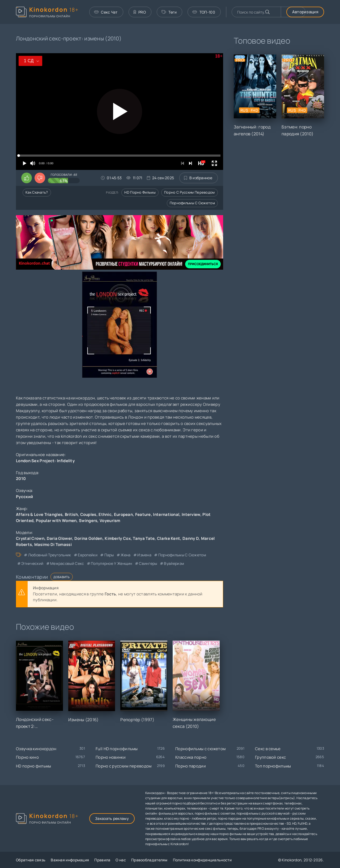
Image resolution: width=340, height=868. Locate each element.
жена (126, 555)
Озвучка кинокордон (36, 749)
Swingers (88, 521)
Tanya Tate (144, 538)
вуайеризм (174, 563)
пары (109, 555)
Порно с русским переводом (190, 192)
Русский (24, 497)
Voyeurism (110, 521)
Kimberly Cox (118, 538)
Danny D (191, 538)
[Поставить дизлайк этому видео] (40, 178)
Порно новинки (111, 757)
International (166, 514)
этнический (32, 563)
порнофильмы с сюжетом (182, 555)
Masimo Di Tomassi (53, 544)
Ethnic (105, 514)
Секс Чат (106, 12)
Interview (191, 514)
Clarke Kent (169, 538)
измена (144, 555)
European (123, 514)
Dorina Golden (88, 538)
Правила (102, 860)
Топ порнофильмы (273, 766)
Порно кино (27, 757)
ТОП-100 (204, 12)
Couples (88, 514)
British (71, 514)
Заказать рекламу (112, 818)
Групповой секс (270, 757)
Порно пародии (191, 766)
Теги (169, 12)
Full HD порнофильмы (117, 749)
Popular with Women (56, 521)
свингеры (148, 563)
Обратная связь (31, 860)
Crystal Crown (30, 538)
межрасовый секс (67, 563)
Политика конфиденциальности (202, 860)
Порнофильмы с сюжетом (192, 203)
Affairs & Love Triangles (39, 514)
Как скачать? (37, 192)
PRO (140, 12)
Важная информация (70, 860)
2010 (21, 479)
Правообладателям (149, 860)
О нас (121, 860)
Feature (143, 514)
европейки (88, 555)
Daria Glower (59, 538)
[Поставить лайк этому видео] (27, 178)
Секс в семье (268, 749)
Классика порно (191, 757)
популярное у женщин (112, 563)
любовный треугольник (50, 555)
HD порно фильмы (140, 192)
